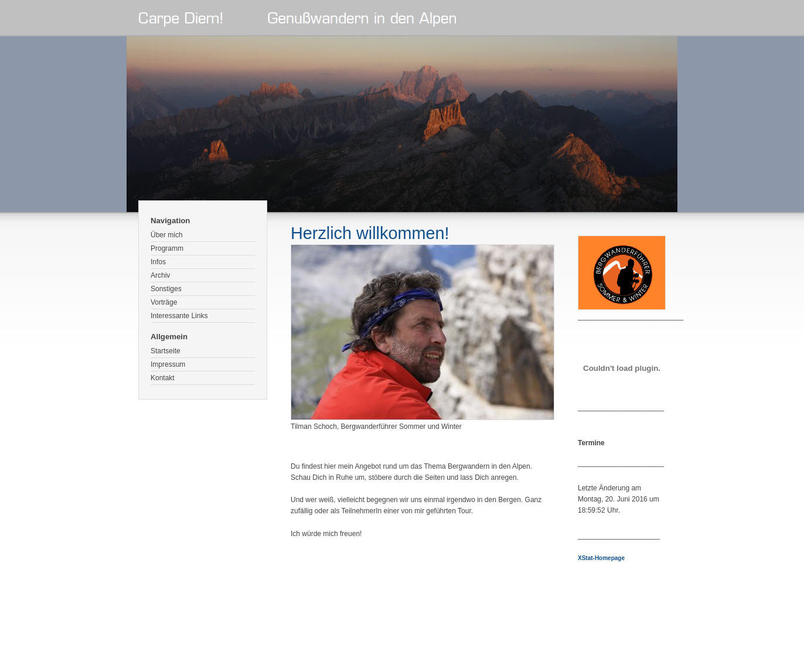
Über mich (167, 235)
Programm (167, 248)
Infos (158, 262)
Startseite (166, 351)
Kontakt (163, 378)
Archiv (160, 275)
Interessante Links (179, 316)
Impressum (168, 364)
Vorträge (164, 302)
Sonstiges (166, 289)
